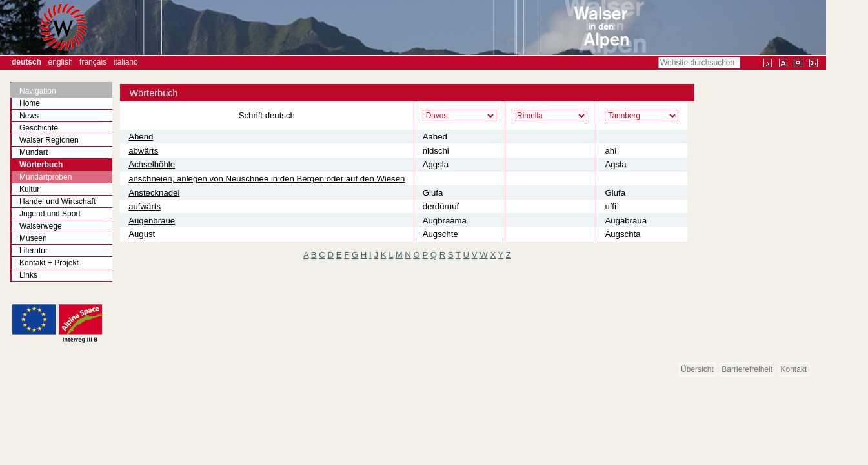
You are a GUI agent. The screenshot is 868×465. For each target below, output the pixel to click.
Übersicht (697, 369)
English (61, 62)
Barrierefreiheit (747, 369)
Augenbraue (152, 221)
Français (93, 62)
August (142, 234)
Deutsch (26, 62)
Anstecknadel (154, 193)
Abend (141, 137)
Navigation (38, 91)
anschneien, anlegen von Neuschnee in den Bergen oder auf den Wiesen (267, 179)
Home (30, 103)
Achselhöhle (152, 164)
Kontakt (794, 369)
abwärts (143, 151)
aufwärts (145, 206)
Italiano (126, 62)
